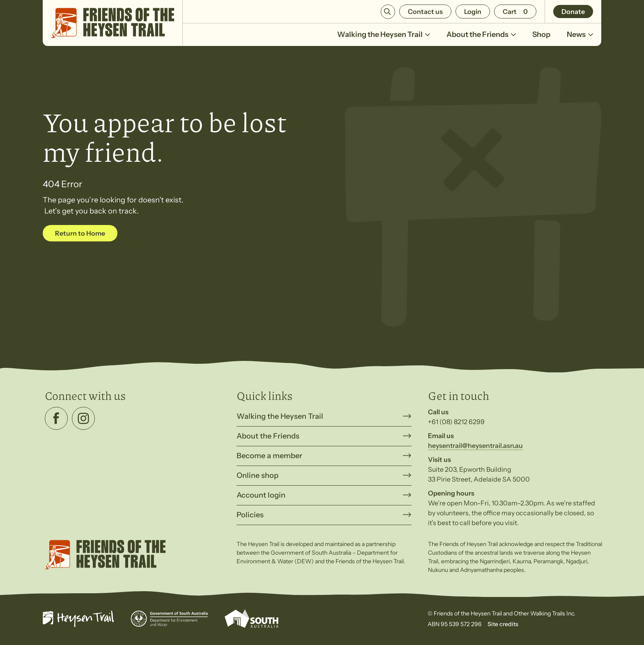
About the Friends (481, 38)
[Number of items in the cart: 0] (515, 11)
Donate (573, 11)
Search (388, 12)
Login (473, 11)
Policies (250, 515)
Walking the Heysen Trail (384, 38)
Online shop (258, 475)
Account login (261, 495)
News (580, 38)
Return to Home (80, 233)
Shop (541, 34)
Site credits (503, 624)
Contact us (425, 11)
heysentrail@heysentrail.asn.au (475, 445)
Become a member (269, 456)
